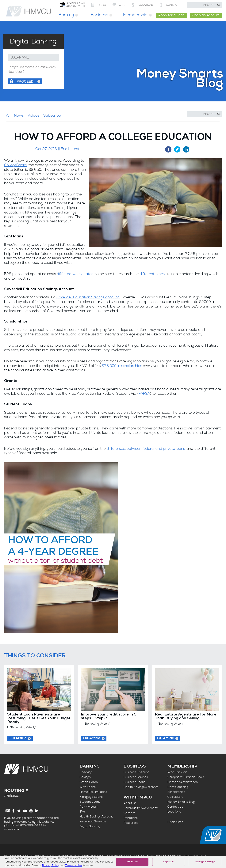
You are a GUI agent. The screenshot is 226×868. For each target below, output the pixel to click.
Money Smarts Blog (181, 802)
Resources (131, 823)
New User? (16, 72)
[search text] (205, 5)
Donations (131, 818)
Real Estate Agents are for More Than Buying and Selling (186, 717)
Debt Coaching (178, 787)
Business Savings (136, 777)
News (19, 116)
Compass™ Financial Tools (186, 777)
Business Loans (134, 782)
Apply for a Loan (171, 15)
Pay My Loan (89, 807)
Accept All (132, 862)
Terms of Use (74, 866)
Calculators (175, 797)
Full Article (18, 738)
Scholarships (176, 792)
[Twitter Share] (177, 149)
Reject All (169, 862)
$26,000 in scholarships (122, 366)
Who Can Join (177, 772)
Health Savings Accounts (141, 787)
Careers (129, 813)
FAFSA (144, 394)
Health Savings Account (96, 817)
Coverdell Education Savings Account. (88, 297)
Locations (174, 812)
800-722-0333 (31, 825)
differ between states (75, 274)
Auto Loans (88, 787)
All (8, 116)
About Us (130, 803)
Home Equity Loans (93, 792)
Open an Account (206, 15)
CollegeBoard (15, 165)
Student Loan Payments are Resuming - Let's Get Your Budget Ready (39, 719)
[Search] (205, 114)
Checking (86, 772)
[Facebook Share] (168, 149)
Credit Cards (89, 782)
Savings (85, 777)
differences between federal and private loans (146, 449)
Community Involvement (141, 808)
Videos (34, 116)
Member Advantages (183, 782)
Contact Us (175, 807)
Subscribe (52, 116)
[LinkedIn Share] (186, 149)
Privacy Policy (51, 866)
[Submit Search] (219, 5)
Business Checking (136, 772)
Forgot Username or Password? (32, 67)
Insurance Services (93, 821)
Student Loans (90, 802)
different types (152, 274)
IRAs (83, 812)
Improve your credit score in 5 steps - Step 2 (109, 717)
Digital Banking (90, 826)
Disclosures (175, 822)
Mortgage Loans (91, 797)
